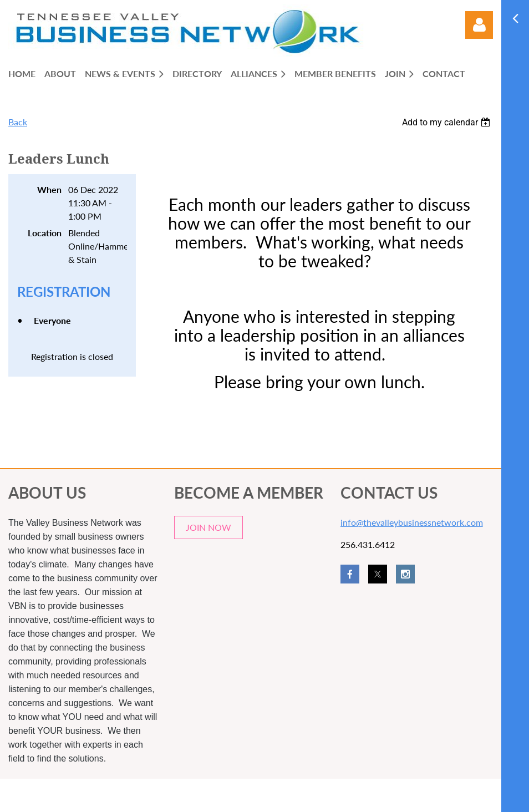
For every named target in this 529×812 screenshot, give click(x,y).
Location (45, 233)
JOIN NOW (208, 527)
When (49, 189)
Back (18, 122)
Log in (479, 25)
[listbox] (447, 122)
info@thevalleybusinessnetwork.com (412, 522)
